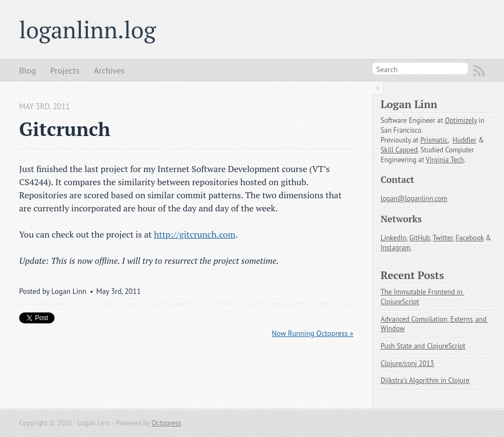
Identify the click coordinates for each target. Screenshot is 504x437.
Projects (65, 70)
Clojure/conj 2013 (407, 364)
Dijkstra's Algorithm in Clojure (425, 380)
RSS (479, 71)
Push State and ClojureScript (423, 346)
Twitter (443, 238)
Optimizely (461, 120)
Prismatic (434, 140)
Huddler (465, 140)
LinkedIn (393, 238)
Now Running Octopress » (313, 333)
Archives (109, 70)
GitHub (419, 238)
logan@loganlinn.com (414, 199)
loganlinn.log (87, 29)
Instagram (396, 248)
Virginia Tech (445, 160)
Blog (28, 70)
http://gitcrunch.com (195, 234)
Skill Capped (399, 150)
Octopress (167, 423)
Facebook (469, 238)
